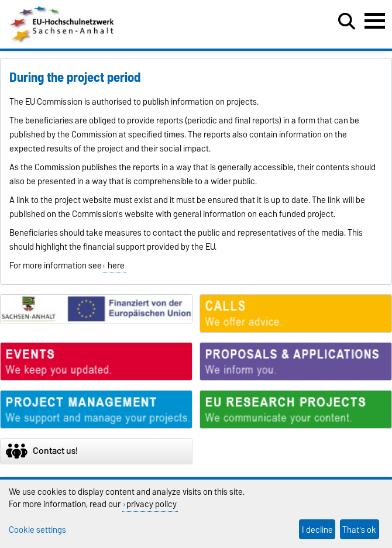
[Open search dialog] (347, 22)
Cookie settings (37, 530)
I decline (317, 530)
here (115, 266)
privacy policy (152, 504)
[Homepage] (63, 41)
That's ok (359, 530)
